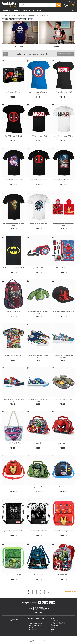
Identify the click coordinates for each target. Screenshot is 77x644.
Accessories (26, 10)
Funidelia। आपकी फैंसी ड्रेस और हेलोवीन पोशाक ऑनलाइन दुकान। (9, 5)
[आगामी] (49, 592)
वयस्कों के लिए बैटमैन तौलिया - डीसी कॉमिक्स (13, 268)
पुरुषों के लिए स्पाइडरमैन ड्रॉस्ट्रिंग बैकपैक (14, 531)
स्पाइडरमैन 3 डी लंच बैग (63, 443)
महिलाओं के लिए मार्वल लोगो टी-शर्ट (63, 92)
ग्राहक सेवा (14, 620)
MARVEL (57, 46)
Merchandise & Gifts (14, 15)
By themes (15, 10)
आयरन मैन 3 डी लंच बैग (13, 487)
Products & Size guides (35, 623)
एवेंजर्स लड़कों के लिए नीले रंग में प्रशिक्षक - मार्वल (38, 356)
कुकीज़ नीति (54, 627)
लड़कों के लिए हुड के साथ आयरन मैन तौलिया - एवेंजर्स (63, 225)
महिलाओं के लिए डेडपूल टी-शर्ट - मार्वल (13, 136)
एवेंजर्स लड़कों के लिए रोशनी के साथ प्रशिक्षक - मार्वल (14, 400)
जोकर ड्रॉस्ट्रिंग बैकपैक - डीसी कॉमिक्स (38, 531)
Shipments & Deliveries (35, 625)
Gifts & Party (38, 10)
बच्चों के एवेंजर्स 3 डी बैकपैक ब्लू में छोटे (64, 575)
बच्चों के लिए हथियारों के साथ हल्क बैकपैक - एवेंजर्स (38, 312)
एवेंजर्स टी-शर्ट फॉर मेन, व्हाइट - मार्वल (38, 224)
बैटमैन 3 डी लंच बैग (64, 487)
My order (31, 621)
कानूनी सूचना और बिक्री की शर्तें (58, 623)
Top (73, 10)
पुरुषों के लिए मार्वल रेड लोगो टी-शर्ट (38, 136)
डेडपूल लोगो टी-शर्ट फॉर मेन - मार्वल (38, 180)
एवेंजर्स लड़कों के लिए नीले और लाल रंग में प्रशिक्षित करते (64, 356)
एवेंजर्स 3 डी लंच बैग (38, 443)
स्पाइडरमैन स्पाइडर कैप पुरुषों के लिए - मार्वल (64, 311)
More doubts (32, 629)
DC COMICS (20, 46)
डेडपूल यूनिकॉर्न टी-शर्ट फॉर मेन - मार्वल (14, 180)
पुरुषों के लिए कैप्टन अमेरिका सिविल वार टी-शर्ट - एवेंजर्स (64, 181)
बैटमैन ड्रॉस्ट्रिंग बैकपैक (38, 575)
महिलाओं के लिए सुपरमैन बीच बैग (13, 443)
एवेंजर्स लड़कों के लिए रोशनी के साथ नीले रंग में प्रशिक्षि (38, 400)
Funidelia (4, 15)
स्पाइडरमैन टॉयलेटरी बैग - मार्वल (64, 268)
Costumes (5, 10)
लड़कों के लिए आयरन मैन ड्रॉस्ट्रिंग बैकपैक (63, 531)
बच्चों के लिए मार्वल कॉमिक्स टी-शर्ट (14, 355)
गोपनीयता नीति (54, 625)
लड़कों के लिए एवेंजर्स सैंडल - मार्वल (64, 399)
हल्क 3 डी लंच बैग (38, 487)
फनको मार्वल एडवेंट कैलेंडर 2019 (14, 92)
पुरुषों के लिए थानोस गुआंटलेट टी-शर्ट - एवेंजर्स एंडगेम (14, 225)
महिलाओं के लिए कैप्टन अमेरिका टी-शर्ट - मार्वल (38, 93)
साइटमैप (53, 629)
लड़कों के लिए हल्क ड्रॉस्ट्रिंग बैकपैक (14, 575)
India (52, 631)
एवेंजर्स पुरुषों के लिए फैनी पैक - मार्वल (38, 268)
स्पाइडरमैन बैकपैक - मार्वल (14, 311)
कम (5, 54)
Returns (31, 627)
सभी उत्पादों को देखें (70, 592)
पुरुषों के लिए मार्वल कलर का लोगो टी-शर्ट (63, 136)
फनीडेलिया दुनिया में (55, 621)
